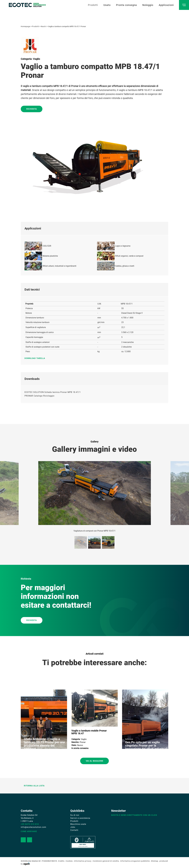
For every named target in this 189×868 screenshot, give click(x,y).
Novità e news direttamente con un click (134, 815)
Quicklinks (77, 811)
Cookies (69, 861)
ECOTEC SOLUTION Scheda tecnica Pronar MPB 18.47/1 (53, 392)
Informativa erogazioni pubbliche (135, 861)
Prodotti (93, 5)
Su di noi (75, 815)
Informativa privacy (83, 861)
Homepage (26, 26)
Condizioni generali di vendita (106, 861)
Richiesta (32, 109)
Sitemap (155, 861)
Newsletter (119, 811)
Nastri (44, 26)
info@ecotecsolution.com (33, 827)
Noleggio (148, 5)
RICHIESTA (32, 620)
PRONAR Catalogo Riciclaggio (39, 396)
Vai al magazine (94, 761)
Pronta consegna (126, 5)
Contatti (74, 830)
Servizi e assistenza (80, 818)
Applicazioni (166, 5)
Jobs (73, 827)
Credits (61, 861)
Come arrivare (29, 831)
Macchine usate (78, 824)
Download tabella (36, 358)
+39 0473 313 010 (30, 824)
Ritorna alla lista (33, 786)
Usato (107, 5)
